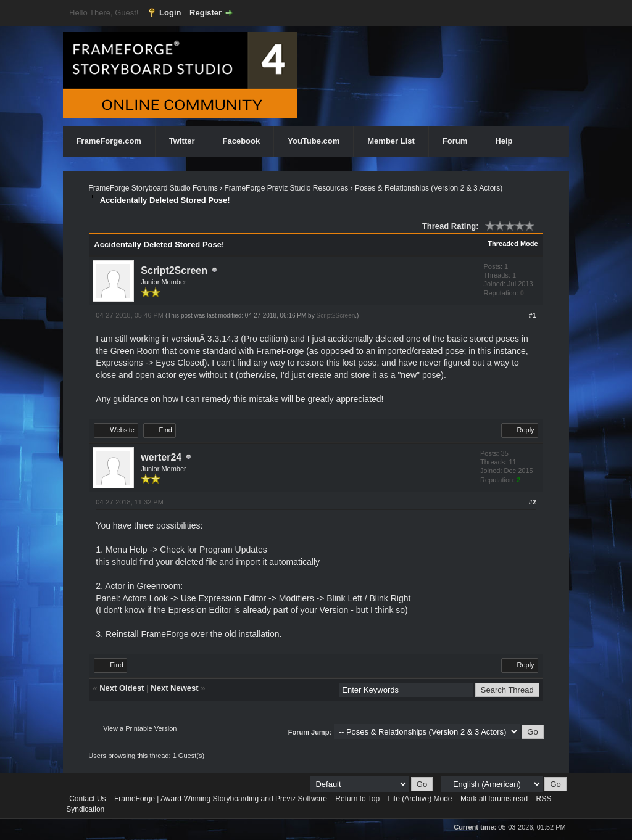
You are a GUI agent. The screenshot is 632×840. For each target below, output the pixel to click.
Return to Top (357, 799)
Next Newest (174, 688)
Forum (455, 141)
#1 (532, 315)
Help (504, 141)
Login (170, 13)
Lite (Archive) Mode (420, 799)
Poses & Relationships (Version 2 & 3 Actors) (429, 188)
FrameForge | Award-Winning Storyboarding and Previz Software (221, 799)
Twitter (182, 141)
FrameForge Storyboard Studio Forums (153, 188)
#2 (532, 502)
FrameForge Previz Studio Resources (286, 188)
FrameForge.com (108, 141)
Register (206, 13)
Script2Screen (174, 270)
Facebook (242, 141)
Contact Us (87, 799)
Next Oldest (122, 688)
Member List (391, 141)
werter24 (161, 457)
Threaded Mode (513, 244)
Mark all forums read (494, 799)
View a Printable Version (140, 728)
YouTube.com (314, 141)
